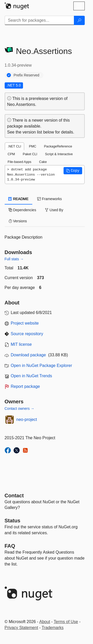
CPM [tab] (11, 154)
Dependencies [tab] (22, 210)
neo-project (27, 419)
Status (13, 521)
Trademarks (53, 628)
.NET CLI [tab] (14, 146)
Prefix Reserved (27, 75)
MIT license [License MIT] (21, 344)
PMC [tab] (33, 146)
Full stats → (14, 259)
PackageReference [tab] (58, 146)
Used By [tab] (54, 210)
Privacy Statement (21, 628)
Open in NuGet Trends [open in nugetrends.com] (32, 376)
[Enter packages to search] (39, 20)
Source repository (27, 334)
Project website (25, 323)
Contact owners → (20, 409)
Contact (14, 496)
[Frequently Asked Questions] (10, 546)
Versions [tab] (18, 221)
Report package (25, 386)
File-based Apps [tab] (20, 162)
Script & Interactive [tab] (59, 154)
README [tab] (19, 199)
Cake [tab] (43, 162)
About (45, 622)
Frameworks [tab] (49, 199)
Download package (28, 355)
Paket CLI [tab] (30, 154)
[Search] (79, 20)
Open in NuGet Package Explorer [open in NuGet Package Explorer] (41, 366)
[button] (73, 171)
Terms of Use (66, 622)
